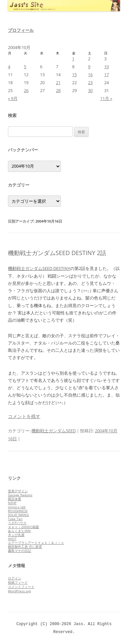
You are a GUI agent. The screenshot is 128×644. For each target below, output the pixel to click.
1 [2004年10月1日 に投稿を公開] (73, 59)
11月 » (106, 98)
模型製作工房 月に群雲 (25, 547)
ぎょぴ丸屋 (16, 535)
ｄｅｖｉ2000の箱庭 (23, 527)
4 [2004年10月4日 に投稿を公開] (9, 67)
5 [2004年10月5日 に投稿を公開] (25, 67)
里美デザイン (18, 491)
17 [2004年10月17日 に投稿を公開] (107, 75)
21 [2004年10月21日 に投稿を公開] (58, 82)
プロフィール (21, 30)
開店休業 (15, 499)
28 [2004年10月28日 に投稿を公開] (58, 90)
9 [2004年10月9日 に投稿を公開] (89, 67)
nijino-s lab (17, 507)
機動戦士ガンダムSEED (54, 431)
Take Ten (15, 519)
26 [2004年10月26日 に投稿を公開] (26, 90)
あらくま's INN (19, 531)
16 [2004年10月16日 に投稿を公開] (90, 75)
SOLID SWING (18, 515)
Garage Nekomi (20, 495)
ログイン (15, 578)
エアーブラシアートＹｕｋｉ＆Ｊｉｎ (36, 543)
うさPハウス (17, 523)
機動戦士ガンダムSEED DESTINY (39, 268)
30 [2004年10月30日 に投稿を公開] (90, 90)
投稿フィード (18, 582)
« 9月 (13, 98)
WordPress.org (19, 591)
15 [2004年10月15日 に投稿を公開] (74, 75)
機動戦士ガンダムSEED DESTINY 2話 (57, 253)
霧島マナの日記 (20, 551)
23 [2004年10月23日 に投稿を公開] (90, 82)
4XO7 (12, 539)
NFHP (12, 503)
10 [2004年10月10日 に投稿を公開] (107, 67)
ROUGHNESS (18, 511)
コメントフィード (21, 587)
